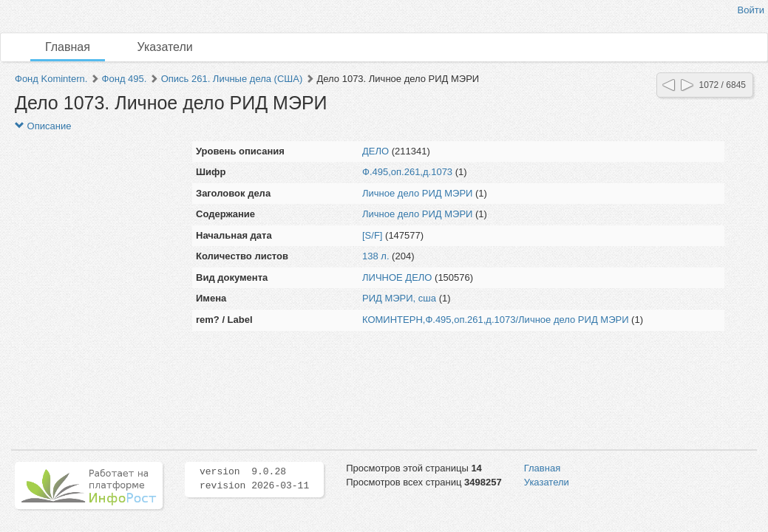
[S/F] (372, 235)
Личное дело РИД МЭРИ (417, 193)
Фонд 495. (125, 79)
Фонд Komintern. (51, 79)
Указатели (165, 47)
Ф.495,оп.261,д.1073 (407, 172)
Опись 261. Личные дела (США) (232, 79)
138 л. (376, 256)
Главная (68, 47)
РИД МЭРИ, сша (399, 298)
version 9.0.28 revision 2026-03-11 (254, 479)
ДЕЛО (375, 151)
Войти (751, 10)
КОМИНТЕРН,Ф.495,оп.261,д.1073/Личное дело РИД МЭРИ (495, 320)
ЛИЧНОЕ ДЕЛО (397, 277)
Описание (43, 126)
